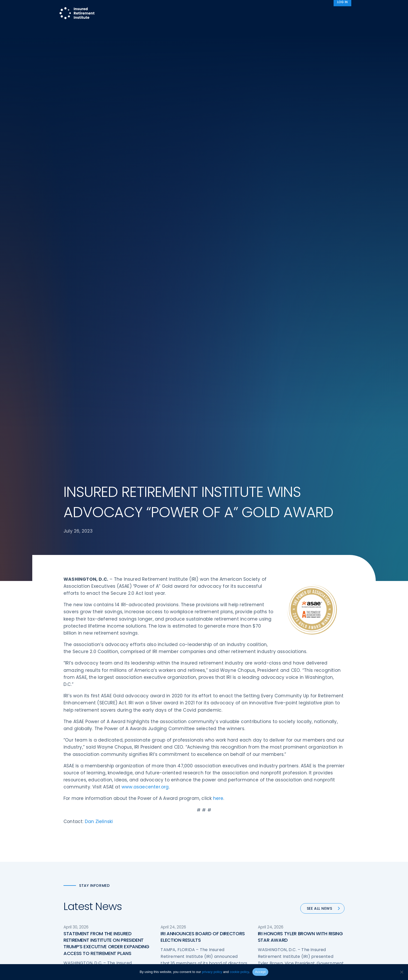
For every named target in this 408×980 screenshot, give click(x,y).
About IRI (299, 14)
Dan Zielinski (99, 823)
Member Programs (226, 14)
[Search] (344, 14)
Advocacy (268, 14)
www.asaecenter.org (145, 788)
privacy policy (212, 972)
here (218, 800)
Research (189, 14)
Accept (260, 972)
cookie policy (239, 972)
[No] (401, 972)
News (325, 14)
